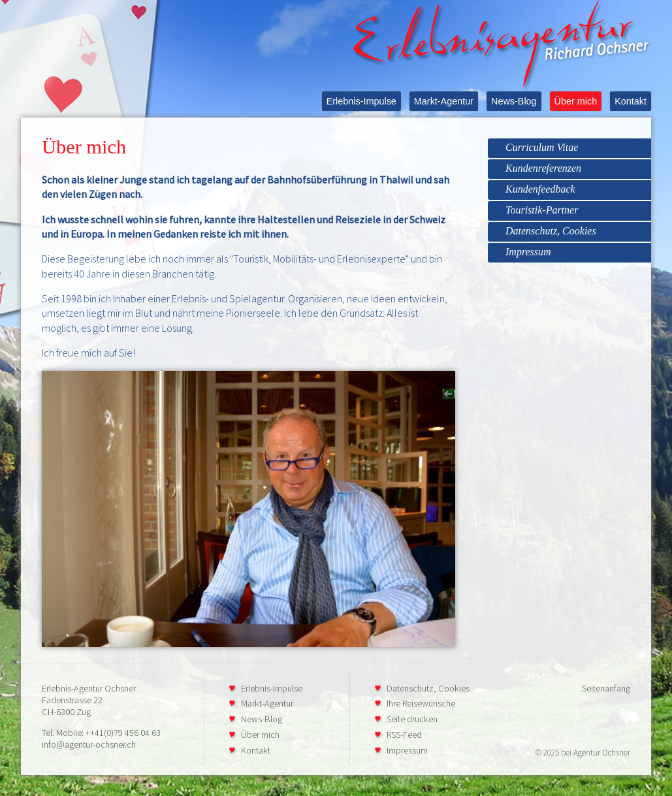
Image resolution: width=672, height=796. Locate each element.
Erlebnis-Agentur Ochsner (89, 688)
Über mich (576, 101)
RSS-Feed (404, 735)
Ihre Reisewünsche (421, 703)
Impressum (528, 252)
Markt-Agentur (444, 101)
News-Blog (514, 101)
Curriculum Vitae (542, 147)
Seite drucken (412, 719)
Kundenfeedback (540, 189)
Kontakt (631, 101)
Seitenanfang (606, 688)
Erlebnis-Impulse (361, 101)
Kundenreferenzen (543, 168)
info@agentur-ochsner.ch (89, 744)
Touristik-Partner (542, 210)
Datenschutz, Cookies (551, 231)
